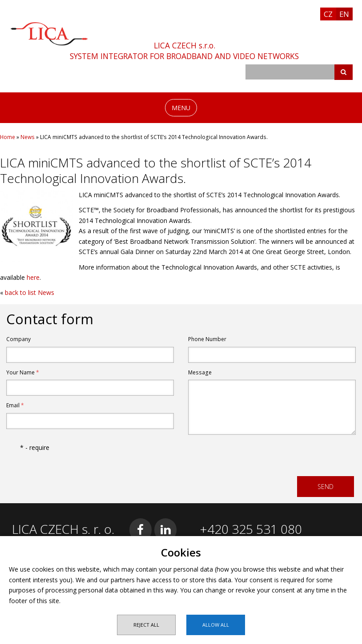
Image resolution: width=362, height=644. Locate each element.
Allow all (216, 625)
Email (15, 405)
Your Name (23, 372)
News (28, 137)
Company (18, 339)
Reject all (146, 625)
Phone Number (207, 339)
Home (8, 137)
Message (200, 372)
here (33, 277)
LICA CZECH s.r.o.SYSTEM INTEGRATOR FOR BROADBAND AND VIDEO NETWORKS (184, 51)
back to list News (30, 292)
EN (344, 14)
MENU (181, 108)
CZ (328, 14)
